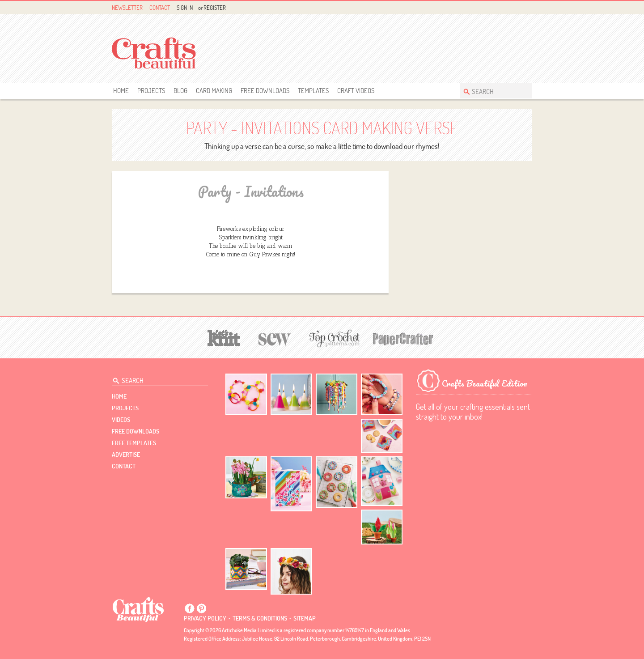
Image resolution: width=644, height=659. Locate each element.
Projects (151, 91)
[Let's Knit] (224, 337)
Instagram (527, 8)
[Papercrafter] (403, 338)
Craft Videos (356, 91)
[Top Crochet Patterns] (333, 338)
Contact (160, 8)
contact (124, 466)
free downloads (265, 91)
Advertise (126, 455)
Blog (180, 91)
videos (121, 420)
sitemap (305, 618)
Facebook (506, 8)
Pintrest (517, 8)
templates (313, 91)
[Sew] (275, 338)
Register (215, 8)
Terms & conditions (260, 618)
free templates (134, 443)
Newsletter (127, 8)
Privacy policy (205, 618)
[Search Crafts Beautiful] (491, 91)
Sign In (185, 8)
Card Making (214, 91)
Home (121, 91)
